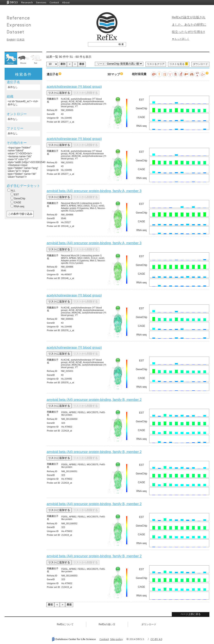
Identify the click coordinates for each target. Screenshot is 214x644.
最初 (63, 64)
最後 (82, 64)
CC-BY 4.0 (156, 639)
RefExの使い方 (107, 624)
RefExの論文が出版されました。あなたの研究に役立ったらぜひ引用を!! (189, 25)
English (11, 40)
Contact (54, 2)
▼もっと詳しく (181, 39)
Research (27, 2)
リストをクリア (156, 64)
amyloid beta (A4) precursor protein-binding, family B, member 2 (94, 400)
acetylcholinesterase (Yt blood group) (74, 87)
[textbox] (102, 44)
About (66, 2)
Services (41, 2)
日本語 (21, 40)
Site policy (116, 639)
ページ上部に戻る (191, 614)
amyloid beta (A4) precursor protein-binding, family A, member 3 (94, 191)
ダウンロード (200, 64)
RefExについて (65, 624)
